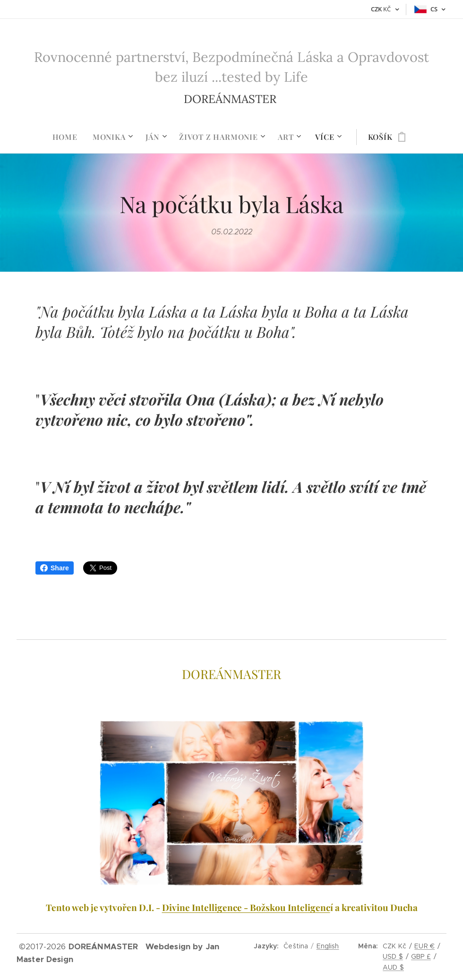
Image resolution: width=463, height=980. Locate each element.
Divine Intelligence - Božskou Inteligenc (246, 908)
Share (55, 568)
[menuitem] (69, 137)
